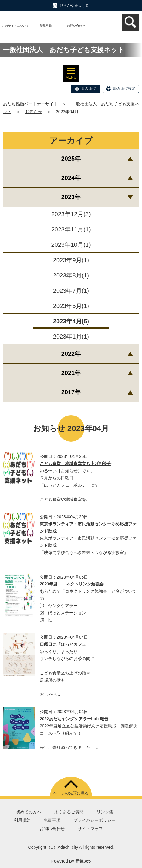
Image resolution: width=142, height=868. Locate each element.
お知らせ (34, 112)
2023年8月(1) (71, 275)
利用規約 (22, 820)
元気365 (83, 861)
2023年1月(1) (71, 337)
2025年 (71, 159)
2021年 (71, 373)
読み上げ (89, 89)
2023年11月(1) (71, 229)
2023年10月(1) (71, 245)
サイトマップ (90, 829)
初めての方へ (29, 812)
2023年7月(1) (71, 291)
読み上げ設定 (124, 89)
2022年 (71, 354)
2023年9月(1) (71, 260)
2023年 (71, 197)
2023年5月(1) (71, 306)
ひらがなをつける (74, 5)
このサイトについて (15, 26)
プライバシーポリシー (94, 820)
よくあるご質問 (69, 812)
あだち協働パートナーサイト (30, 104)
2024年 (71, 178)
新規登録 (46, 26)
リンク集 (105, 812)
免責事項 (52, 820)
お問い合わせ (76, 26)
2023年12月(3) (71, 214)
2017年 (71, 392)
